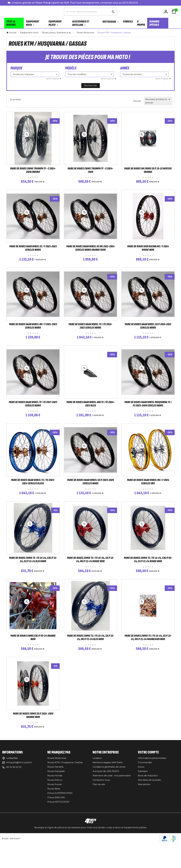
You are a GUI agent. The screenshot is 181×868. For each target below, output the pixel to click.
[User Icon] (166, 12)
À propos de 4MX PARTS (106, 800)
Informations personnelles (152, 787)
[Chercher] (87, 12)
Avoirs (141, 796)
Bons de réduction (148, 805)
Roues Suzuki (55, 813)
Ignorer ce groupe (53, 79)
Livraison (97, 787)
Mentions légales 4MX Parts (108, 791)
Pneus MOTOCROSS (58, 831)
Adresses (143, 800)
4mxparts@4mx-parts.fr (19, 791)
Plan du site (99, 813)
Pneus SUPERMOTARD (60, 822)
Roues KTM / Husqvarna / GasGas (65, 791)
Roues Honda (55, 805)
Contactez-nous (101, 809)
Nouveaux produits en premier (158, 101)
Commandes (145, 791)
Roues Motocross (57, 787)
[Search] (113, 12)
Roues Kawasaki (56, 800)
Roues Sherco (55, 809)
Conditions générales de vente (109, 796)
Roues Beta (54, 818)
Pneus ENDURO (56, 826)
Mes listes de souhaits (149, 809)
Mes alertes (144, 813)
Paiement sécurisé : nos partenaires (112, 805)
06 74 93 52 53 (14, 796)
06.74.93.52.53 (130, 3)
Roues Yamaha (55, 796)
